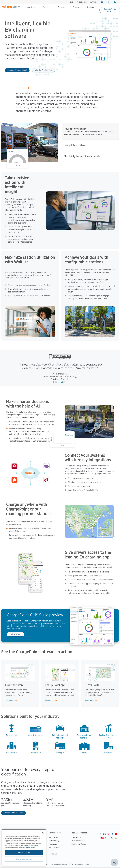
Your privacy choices (24, 859)
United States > (111, 838)
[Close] (43, 833)
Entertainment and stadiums (60, 737)
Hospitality (35, 753)
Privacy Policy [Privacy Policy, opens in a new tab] (30, 848)
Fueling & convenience (109, 735)
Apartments (11, 735)
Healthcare (11, 753)
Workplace (108, 753)
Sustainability (54, 841)
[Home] (11, 7)
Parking (59, 753)
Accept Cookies (24, 853)
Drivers (76, 10)
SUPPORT (93, 2)
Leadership (53, 844)
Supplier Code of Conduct (80, 864)
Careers (51, 851)
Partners (61, 10)
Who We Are (53, 837)
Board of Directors (55, 847)
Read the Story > (60, 382)
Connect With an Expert (110, 10)
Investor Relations (78, 841)
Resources (91, 10)
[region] (24, 848)
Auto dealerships (35, 735)
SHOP (71, 2)
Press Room (76, 837)
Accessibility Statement (59, 864)
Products (46, 10)
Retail (83, 753)
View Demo (16, 634)
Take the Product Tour (43, 70)
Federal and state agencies (84, 737)
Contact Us (53, 854)
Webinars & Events (79, 844)
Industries (31, 10)
